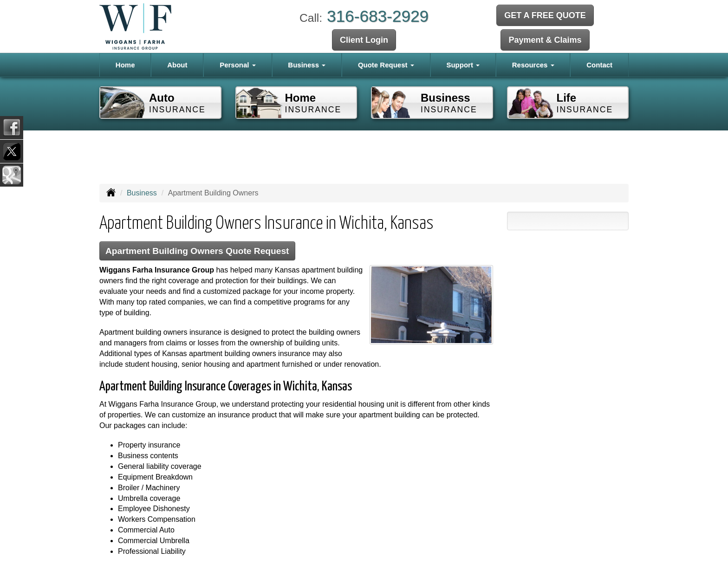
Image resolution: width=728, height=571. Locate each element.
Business (142, 193)
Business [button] (307, 65)
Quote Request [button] (386, 65)
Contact (599, 65)
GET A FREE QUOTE (545, 15)
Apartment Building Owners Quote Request (197, 251)
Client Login (364, 40)
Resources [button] (533, 65)
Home (125, 65)
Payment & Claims (545, 40)
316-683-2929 (378, 16)
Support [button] (463, 65)
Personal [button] (238, 65)
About (177, 65)
